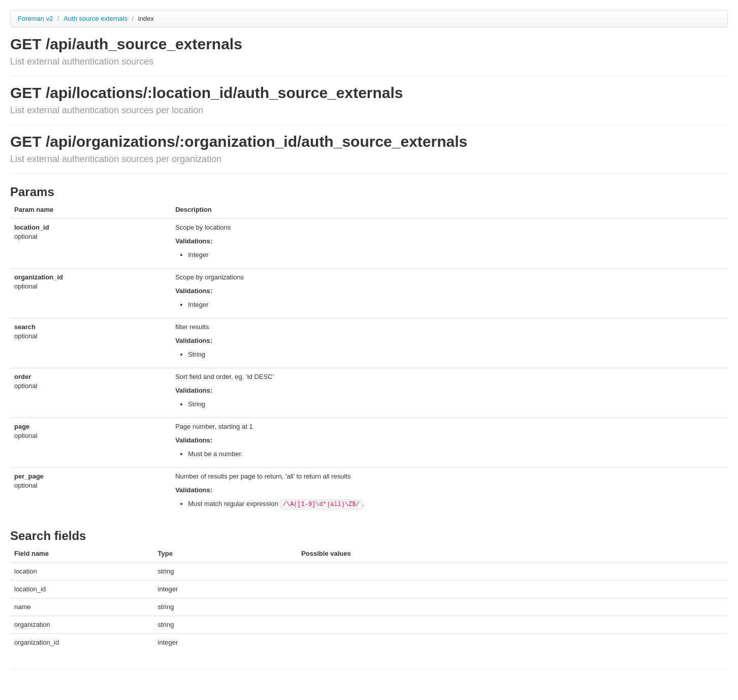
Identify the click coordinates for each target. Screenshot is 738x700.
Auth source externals (96, 19)
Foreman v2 (35, 19)
